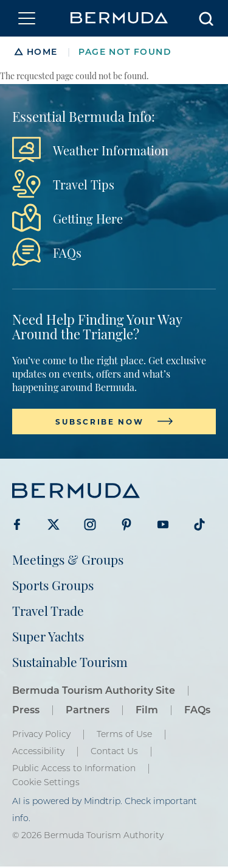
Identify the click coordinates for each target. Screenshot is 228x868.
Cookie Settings (46, 782)
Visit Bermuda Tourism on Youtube (163, 524)
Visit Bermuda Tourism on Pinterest (126, 524)
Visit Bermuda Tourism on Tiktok (199, 524)
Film (147, 709)
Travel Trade (48, 610)
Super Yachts (48, 636)
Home (42, 51)
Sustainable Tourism (70, 661)
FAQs (67, 252)
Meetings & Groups (68, 559)
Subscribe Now (99, 422)
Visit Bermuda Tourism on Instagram (90, 524)
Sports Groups (53, 584)
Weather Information (111, 150)
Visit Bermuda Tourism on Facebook (17, 524)
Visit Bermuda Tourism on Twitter (54, 524)
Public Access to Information (74, 768)
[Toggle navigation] (27, 18)
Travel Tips (84, 184)
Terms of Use (124, 734)
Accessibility (38, 751)
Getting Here (88, 218)
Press (26, 709)
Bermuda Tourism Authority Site (94, 690)
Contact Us (114, 751)
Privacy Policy (41, 734)
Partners (88, 709)
